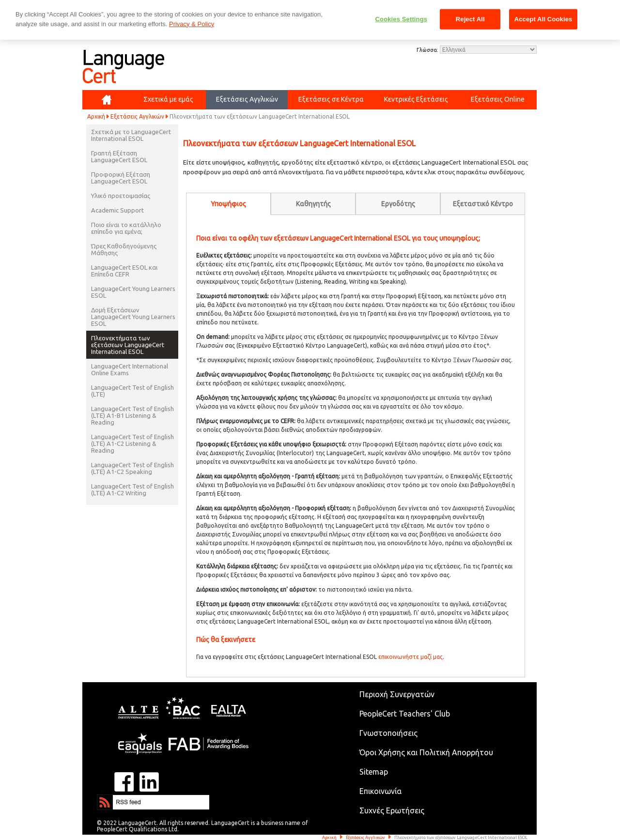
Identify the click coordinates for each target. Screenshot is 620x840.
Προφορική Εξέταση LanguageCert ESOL (121, 178)
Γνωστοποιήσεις (388, 733)
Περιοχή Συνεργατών (397, 694)
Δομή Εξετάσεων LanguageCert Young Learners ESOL (133, 317)
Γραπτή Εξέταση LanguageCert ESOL (119, 156)
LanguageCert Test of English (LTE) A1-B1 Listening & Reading (132, 415)
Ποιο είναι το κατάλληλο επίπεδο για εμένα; (126, 228)
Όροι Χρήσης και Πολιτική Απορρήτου (426, 752)
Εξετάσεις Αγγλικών (137, 116)
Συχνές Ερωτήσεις (392, 810)
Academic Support (117, 210)
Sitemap (374, 772)
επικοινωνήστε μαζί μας (411, 657)
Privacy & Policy (192, 24)
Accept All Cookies (543, 19)
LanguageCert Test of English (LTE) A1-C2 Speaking (132, 468)
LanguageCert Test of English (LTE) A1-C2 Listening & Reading (132, 443)
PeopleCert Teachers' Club (405, 714)
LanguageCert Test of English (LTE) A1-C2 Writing (132, 489)
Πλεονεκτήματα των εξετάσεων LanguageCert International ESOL (128, 345)
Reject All (470, 19)
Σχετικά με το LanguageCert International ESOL (131, 135)
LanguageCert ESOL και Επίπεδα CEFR (124, 271)
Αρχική (96, 116)
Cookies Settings (402, 19)
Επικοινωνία (380, 791)
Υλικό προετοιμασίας (121, 196)
